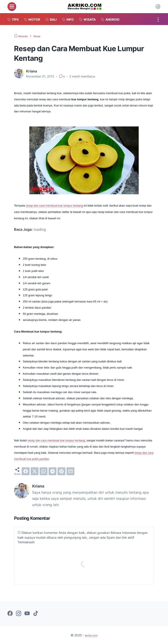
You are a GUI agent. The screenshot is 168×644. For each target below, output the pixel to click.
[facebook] (26, 471)
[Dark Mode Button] (158, 7)
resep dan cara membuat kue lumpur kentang (54, 206)
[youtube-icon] (27, 614)
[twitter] (35, 471)
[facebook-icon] (10, 614)
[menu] (12, 7)
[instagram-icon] (19, 614)
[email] (70, 471)
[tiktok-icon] (36, 614)
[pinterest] (61, 471)
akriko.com (91, 635)
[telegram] (52, 471)
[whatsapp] (44, 471)
